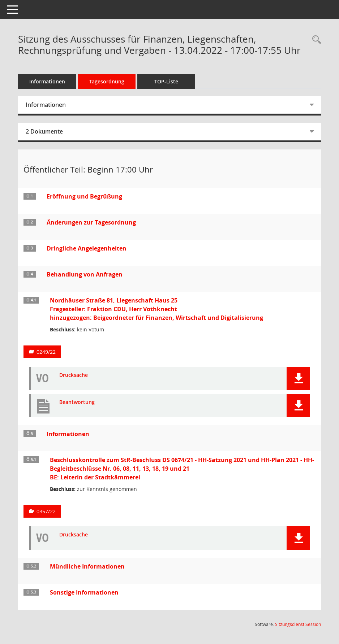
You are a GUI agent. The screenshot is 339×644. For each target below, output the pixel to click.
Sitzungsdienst (298, 624)
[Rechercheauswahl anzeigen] (315, 40)
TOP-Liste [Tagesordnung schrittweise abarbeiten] (166, 81)
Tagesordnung (107, 81)
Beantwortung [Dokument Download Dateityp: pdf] (77, 402)
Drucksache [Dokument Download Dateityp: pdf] (74, 375)
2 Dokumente (44, 131)
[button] (298, 378)
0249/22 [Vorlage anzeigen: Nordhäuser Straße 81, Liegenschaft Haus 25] (46, 352)
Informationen (47, 81)
